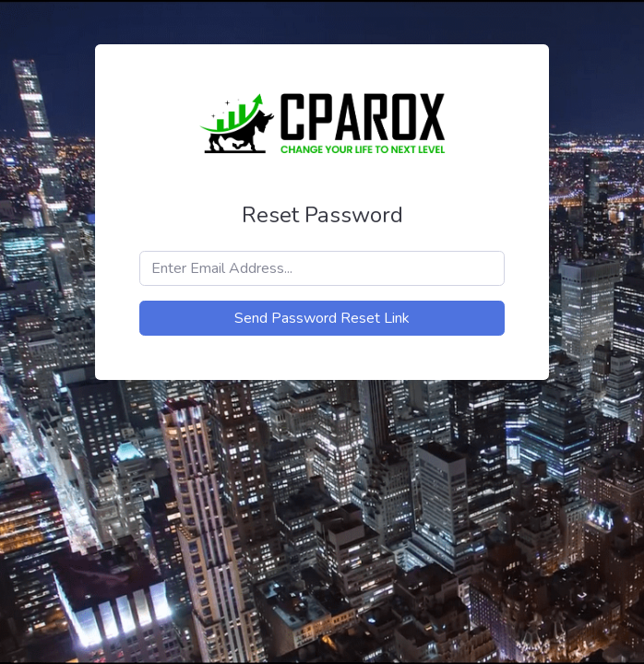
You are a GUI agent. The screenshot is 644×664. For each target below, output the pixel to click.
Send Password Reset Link (322, 318)
